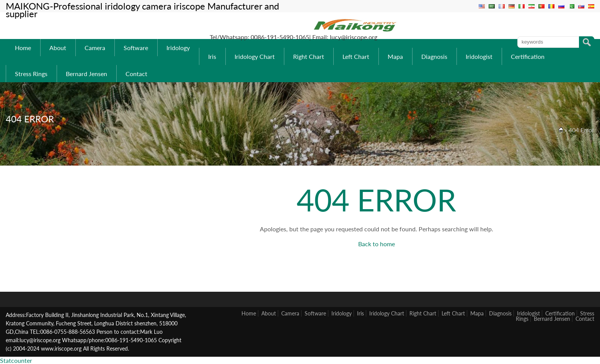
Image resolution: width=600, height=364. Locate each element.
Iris (212, 56)
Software (136, 48)
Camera (95, 48)
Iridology (178, 48)
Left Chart (356, 56)
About (58, 48)
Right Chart (309, 56)
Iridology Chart (255, 56)
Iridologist (479, 56)
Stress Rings (31, 74)
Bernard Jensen (86, 74)
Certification (528, 56)
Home (23, 48)
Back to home (377, 244)
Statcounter (16, 360)
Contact (136, 74)
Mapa (395, 56)
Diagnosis (434, 56)
